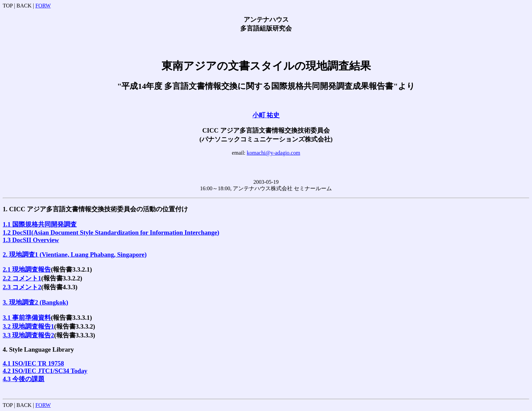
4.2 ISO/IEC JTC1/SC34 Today (45, 371)
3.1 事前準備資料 (27, 318)
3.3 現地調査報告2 (28, 335)
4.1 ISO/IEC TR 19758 (33, 363)
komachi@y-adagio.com (273, 153)
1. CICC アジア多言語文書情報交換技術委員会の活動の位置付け (95, 209)
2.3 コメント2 (22, 287)
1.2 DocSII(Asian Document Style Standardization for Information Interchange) (111, 232)
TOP (8, 6)
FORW (43, 6)
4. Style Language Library (38, 349)
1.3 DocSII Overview (31, 240)
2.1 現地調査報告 (27, 269)
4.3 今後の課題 (24, 379)
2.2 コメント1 (22, 278)
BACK (24, 6)
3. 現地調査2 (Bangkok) (35, 302)
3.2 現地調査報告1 (28, 326)
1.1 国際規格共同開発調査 (40, 224)
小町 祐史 (266, 115)
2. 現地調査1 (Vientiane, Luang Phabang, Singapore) (75, 255)
